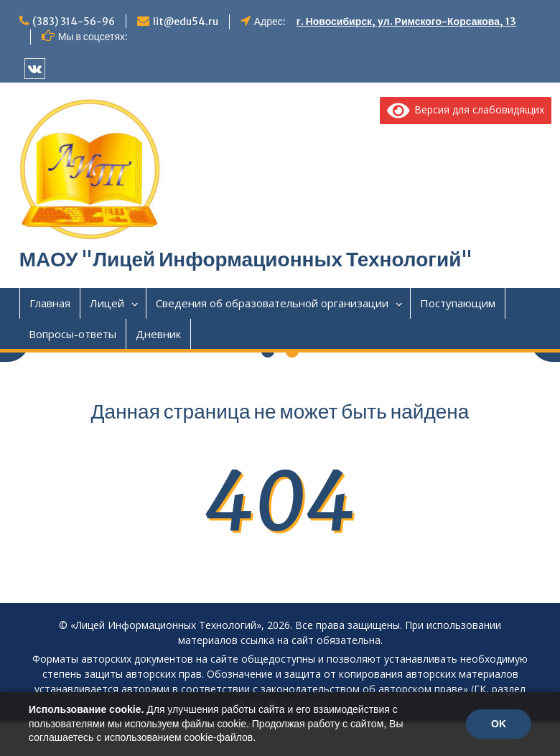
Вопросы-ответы (73, 334)
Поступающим (458, 303)
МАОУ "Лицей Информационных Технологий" (246, 259)
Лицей (107, 303)
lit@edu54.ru (186, 22)
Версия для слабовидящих (466, 109)
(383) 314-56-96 (74, 22)
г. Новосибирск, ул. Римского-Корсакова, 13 (406, 22)
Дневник (158, 334)
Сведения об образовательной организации (272, 303)
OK (499, 724)
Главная (50, 303)
